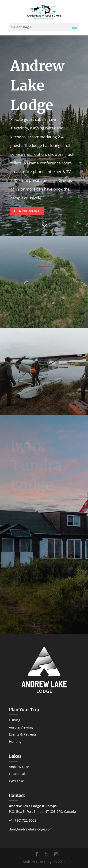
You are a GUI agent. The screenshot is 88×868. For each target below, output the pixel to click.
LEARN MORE (27, 211)
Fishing (15, 720)
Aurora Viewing (21, 727)
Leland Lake (18, 774)
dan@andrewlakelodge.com (31, 829)
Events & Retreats (23, 734)
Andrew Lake (19, 767)
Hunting (15, 741)
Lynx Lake (16, 781)
